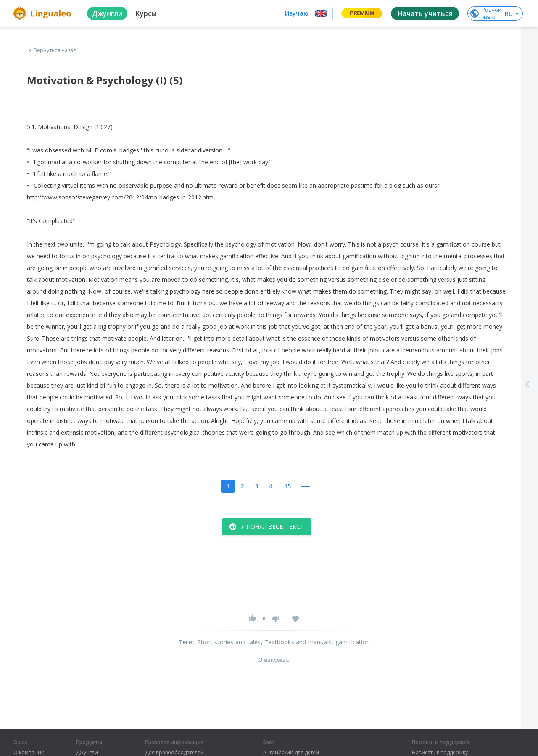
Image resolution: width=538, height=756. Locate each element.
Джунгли (87, 753)
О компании (29, 753)
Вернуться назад (52, 50)
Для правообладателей (174, 753)
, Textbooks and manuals (297, 642)
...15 (285, 486)
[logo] (44, 13)
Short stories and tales (229, 642)
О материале (274, 660)
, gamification (351, 642)
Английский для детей (291, 753)
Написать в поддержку (440, 753)
